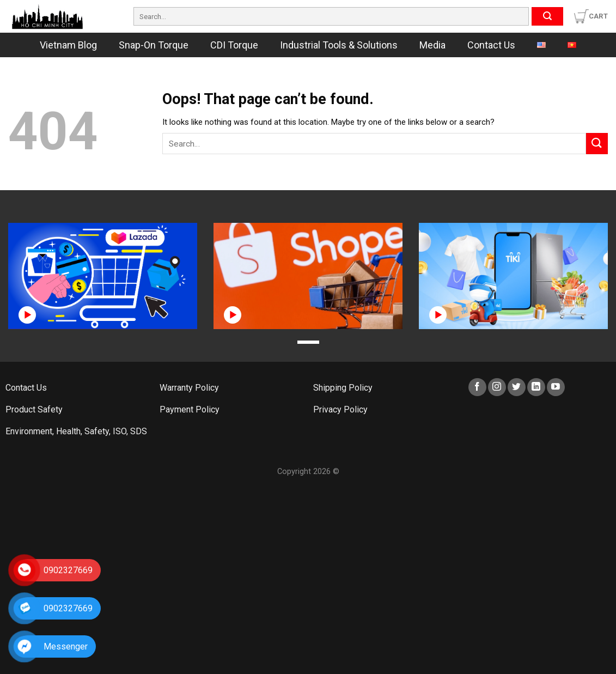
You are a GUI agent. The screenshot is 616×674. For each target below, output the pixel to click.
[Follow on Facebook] (477, 387)
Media (432, 45)
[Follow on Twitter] (517, 387)
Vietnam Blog (68, 45)
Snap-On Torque (154, 45)
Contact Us (491, 45)
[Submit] (547, 16)
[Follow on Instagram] (497, 387)
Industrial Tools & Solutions (339, 45)
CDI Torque (234, 45)
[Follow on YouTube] (556, 387)
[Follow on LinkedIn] (536, 387)
